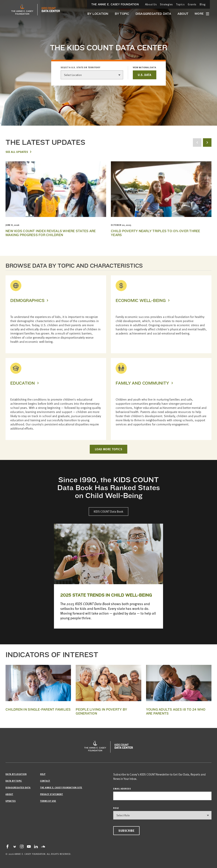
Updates (11, 801)
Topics (180, 4)
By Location (98, 14)
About (183, 14)
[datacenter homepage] (51, 10)
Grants (192, 4)
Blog (203, 4)
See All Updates (17, 152)
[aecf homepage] (22, 10)
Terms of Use (48, 801)
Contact (45, 781)
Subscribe (126, 831)
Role (116, 808)
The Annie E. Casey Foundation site (61, 787)
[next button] (207, 142)
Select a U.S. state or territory (81, 67)
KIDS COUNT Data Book (108, 511)
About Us (151, 4)
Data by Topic (14, 781)
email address (122, 789)
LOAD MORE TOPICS (109, 449)
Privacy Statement (52, 794)
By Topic (122, 14)
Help (43, 774)
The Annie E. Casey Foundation (115, 4)
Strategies (166, 4)
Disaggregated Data (153, 14)
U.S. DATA (144, 75)
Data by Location (16, 774)
